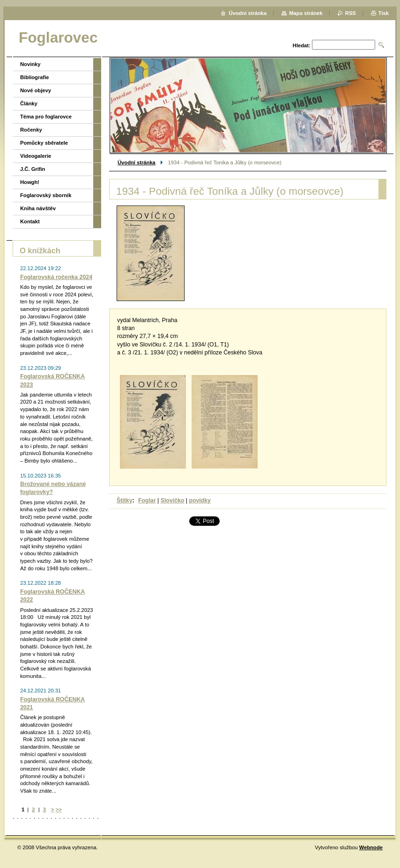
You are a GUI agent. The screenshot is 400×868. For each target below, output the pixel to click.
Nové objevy (36, 90)
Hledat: (302, 45)
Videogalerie (36, 156)
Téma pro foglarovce (46, 117)
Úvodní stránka (137, 162)
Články (29, 103)
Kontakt (30, 221)
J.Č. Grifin (33, 169)
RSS (351, 13)
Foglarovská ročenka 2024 (56, 277)
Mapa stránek (306, 13)
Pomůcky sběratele (44, 143)
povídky (200, 500)
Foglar (147, 500)
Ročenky (31, 130)
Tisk (384, 13)
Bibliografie (35, 77)
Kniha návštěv (38, 208)
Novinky (30, 64)
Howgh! (30, 182)
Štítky (125, 500)
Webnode (371, 847)
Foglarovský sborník (46, 195)
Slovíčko (173, 500)
